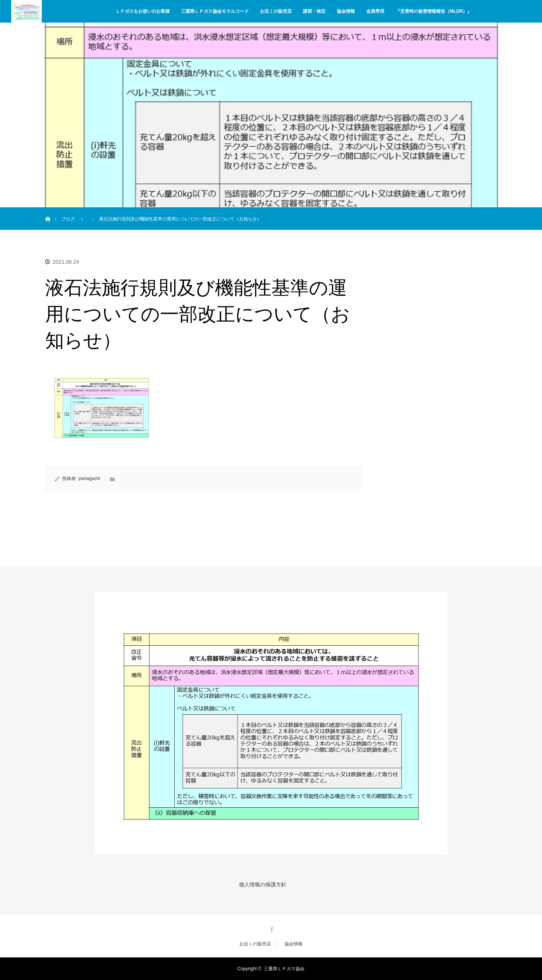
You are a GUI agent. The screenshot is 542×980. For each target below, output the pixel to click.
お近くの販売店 (276, 11)
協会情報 (346, 11)
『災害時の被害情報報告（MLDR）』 (434, 11)
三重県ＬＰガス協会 (284, 969)
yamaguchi (89, 479)
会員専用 (375, 11)
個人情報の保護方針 (263, 884)
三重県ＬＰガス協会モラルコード (215, 11)
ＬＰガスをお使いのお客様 (143, 11)
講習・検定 (314, 11)
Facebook (271, 928)
